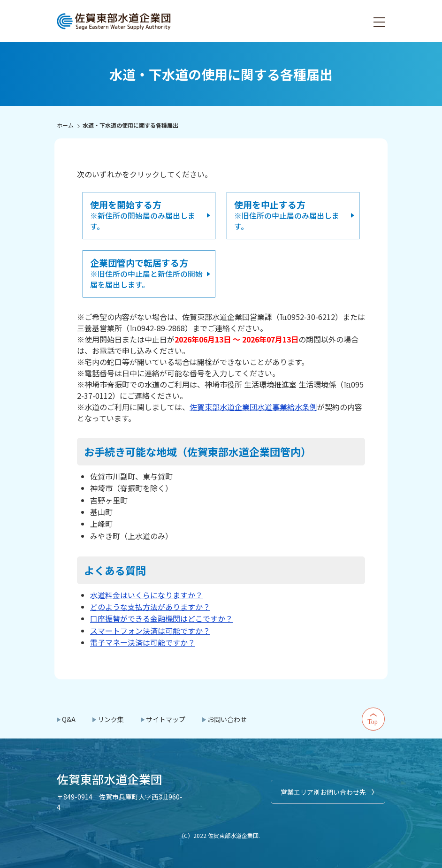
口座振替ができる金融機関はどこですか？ (161, 617)
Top (373, 718)
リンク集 (111, 718)
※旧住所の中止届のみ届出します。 (287, 215)
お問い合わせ (227, 718)
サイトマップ (166, 718)
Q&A (69, 718)
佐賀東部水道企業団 (114, 21)
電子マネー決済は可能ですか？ (143, 641)
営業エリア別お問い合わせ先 (323, 791)
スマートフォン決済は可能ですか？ (150, 630)
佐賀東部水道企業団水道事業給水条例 (253, 406)
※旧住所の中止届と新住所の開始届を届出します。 (146, 273)
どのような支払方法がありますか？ (150, 606)
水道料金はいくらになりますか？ (146, 594)
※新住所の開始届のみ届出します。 (143, 215)
